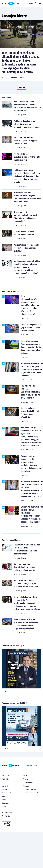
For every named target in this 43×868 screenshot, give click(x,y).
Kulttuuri (5, 796)
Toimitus (26, 786)
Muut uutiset (6, 793)
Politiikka (5, 779)
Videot (4, 800)
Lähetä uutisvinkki (30, 789)
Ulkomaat (5, 78)
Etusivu (25, 779)
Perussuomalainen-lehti (32, 793)
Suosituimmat (28, 783)
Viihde (4, 807)
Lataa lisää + (21, 87)
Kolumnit (5, 803)
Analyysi (5, 786)
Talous (4, 783)
